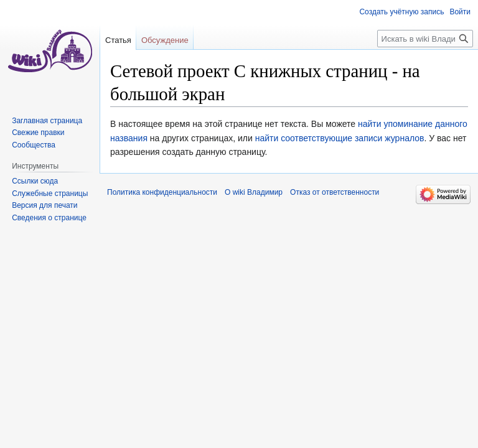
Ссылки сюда (35, 181)
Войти (460, 12)
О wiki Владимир (254, 192)
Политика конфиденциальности (162, 192)
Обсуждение (165, 40)
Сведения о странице (49, 218)
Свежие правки (38, 133)
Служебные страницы (50, 194)
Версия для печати (45, 205)
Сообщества (34, 145)
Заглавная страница (47, 121)
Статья (118, 40)
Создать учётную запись (401, 12)
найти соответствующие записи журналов (340, 138)
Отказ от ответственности (335, 192)
